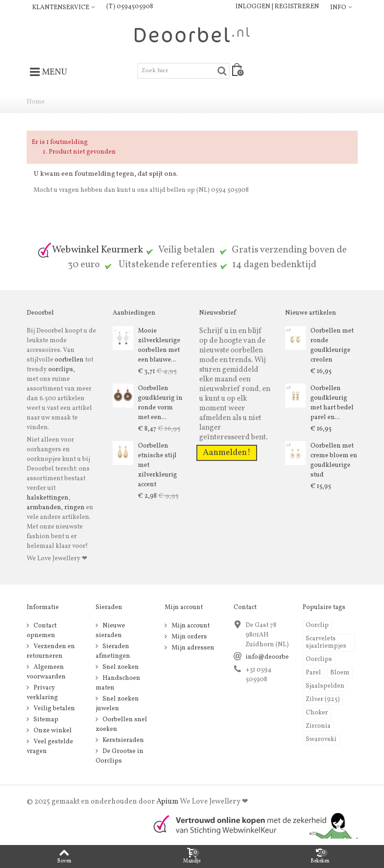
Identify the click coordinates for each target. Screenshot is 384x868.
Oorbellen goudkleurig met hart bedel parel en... (332, 403)
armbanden (44, 508)
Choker (317, 713)
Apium (167, 802)
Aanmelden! (227, 453)
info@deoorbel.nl (272, 657)
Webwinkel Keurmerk (90, 250)
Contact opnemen (42, 631)
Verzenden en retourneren (51, 651)
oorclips (61, 370)
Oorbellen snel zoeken (121, 724)
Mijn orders (189, 637)
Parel (313, 673)
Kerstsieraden (123, 740)
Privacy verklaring (42, 693)
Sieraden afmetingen (113, 651)
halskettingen (48, 498)
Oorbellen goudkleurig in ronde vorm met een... (160, 403)
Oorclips (319, 659)
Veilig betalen (54, 709)
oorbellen (69, 360)
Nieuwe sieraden (110, 631)
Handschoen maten (118, 683)
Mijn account (190, 626)
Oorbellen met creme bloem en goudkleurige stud (334, 460)
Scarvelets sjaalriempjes (326, 642)
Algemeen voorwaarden (46, 672)
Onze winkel (52, 731)
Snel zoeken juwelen (117, 704)
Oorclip (317, 625)
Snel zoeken (120, 667)
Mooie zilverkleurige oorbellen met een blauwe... (159, 345)
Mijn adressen (192, 648)
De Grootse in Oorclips (120, 756)
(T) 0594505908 (130, 7)
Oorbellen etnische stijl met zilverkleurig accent (158, 465)
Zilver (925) (323, 699)
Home (36, 102)
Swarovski (321, 739)
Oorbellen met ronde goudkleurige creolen (332, 345)
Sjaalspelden (325, 686)
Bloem (340, 673)
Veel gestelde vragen (50, 747)
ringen (75, 508)
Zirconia (318, 726)
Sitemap (45, 720)
